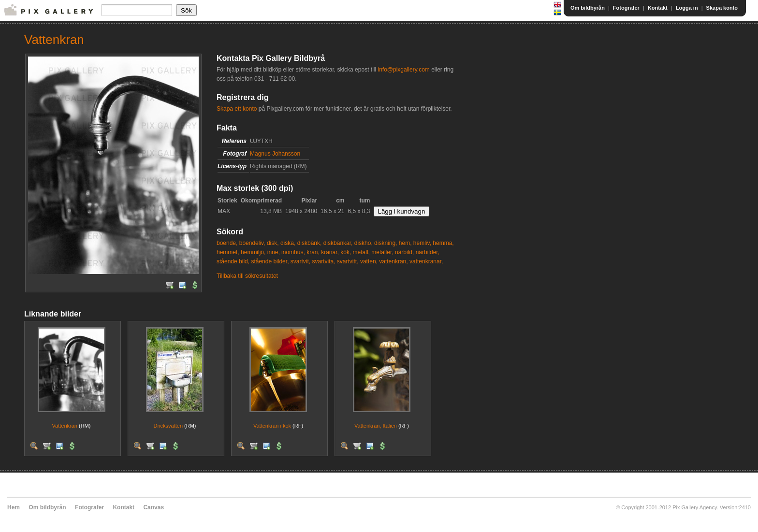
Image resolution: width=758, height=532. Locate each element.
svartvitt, (348, 261)
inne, (274, 252)
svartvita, (324, 261)
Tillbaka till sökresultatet (247, 276)
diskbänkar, (338, 243)
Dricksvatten (168, 426)
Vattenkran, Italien (376, 426)
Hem (14, 507)
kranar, (330, 252)
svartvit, (300, 261)
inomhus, (293, 252)
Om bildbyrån (588, 8)
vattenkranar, (426, 261)
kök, (346, 252)
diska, (288, 243)
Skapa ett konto (237, 109)
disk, (273, 243)
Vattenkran (65, 426)
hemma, (443, 243)
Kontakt (658, 8)
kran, (313, 252)
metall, (361, 252)
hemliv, (422, 243)
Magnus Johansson (275, 154)
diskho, (364, 243)
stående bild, (233, 261)
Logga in (687, 8)
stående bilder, (270, 261)
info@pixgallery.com (403, 70)
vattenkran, (393, 261)
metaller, (382, 252)
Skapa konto (722, 8)
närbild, (404, 252)
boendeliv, (252, 243)
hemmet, (228, 252)
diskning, (386, 243)
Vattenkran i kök (272, 426)
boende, (227, 243)
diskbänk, (310, 243)
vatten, (369, 261)
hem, (405, 243)
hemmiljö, (253, 252)
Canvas (153, 507)
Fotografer (626, 8)
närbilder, (428, 252)
